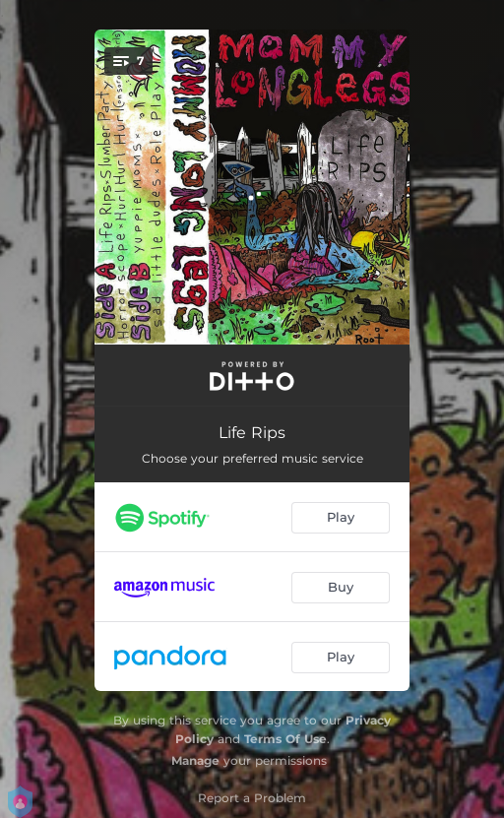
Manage (195, 760)
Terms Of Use (285, 739)
